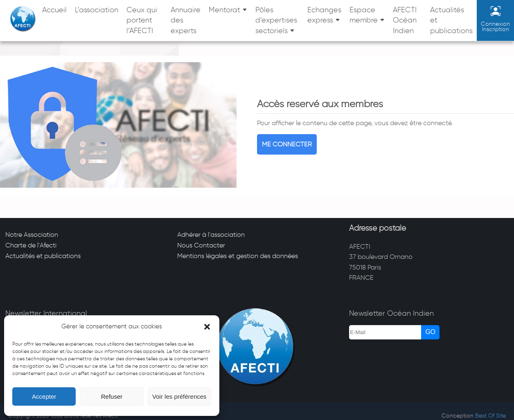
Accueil (54, 10)
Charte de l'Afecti (31, 245)
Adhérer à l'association (211, 235)
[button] (207, 327)
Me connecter (287, 144)
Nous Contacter (201, 245)
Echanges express (324, 15)
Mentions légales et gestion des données (238, 256)
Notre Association (32, 235)
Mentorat (224, 10)
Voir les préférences (179, 396)
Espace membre (364, 15)
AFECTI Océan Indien (405, 20)
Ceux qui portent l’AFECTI (142, 20)
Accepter (44, 396)
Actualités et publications (451, 20)
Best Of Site (490, 416)
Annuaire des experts (186, 20)
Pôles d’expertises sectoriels (276, 20)
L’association (97, 10)
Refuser (112, 396)
